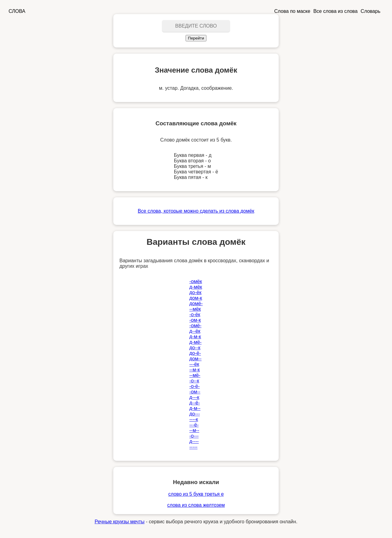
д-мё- (195, 342)
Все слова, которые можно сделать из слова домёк (196, 211)
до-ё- (195, 353)
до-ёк (195, 292)
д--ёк (195, 331)
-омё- (195, 326)
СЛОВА (17, 11)
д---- (194, 441)
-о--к (194, 381)
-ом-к (195, 320)
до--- (194, 414)
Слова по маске (292, 11)
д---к (194, 397)
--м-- (194, 430)
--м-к (194, 370)
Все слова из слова (335, 11)
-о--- (194, 436)
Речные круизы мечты (120, 522)
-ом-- (195, 392)
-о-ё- (194, 386)
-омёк (196, 281)
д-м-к (195, 337)
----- (193, 447)
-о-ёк (195, 314)
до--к (195, 348)
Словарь (371, 11)
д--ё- (194, 403)
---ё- (194, 425)
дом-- (195, 359)
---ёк (194, 364)
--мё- (195, 375)
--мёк (195, 309)
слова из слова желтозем (196, 505)
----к (194, 419)
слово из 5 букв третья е (196, 494)
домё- (196, 303)
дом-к (196, 298)
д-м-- (195, 408)
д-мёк (196, 287)
